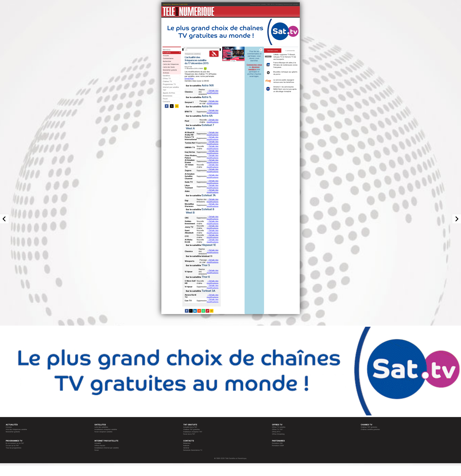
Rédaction (187, 443)
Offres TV (167, 78)
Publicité (186, 445)
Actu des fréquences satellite (16, 429)
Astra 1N (207, 106)
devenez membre (254, 68)
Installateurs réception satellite (106, 429)
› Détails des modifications (213, 92)
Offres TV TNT (277, 429)
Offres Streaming (278, 434)
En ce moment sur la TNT (15, 443)
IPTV (273, 4)
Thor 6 (206, 277)
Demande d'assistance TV (193, 450)
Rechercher (167, 61)
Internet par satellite (291, 4)
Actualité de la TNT (190, 427)
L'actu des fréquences (171, 64)
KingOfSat (189, 79)
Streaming (279, 4)
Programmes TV (169, 84)
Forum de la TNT (189, 434)
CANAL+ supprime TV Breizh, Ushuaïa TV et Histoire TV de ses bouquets (285, 57)
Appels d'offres (169, 93)
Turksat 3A (208, 291)
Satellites (166, 76)
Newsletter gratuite (170, 70)
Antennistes (168, 96)
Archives (166, 73)
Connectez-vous (254, 65)
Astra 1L (207, 97)
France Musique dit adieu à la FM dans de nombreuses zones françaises (285, 65)
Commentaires (168, 58)
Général (186, 448)
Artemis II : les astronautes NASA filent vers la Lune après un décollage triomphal (285, 89)
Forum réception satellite (103, 432)
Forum (165, 99)
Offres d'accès (100, 445)
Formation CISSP (278, 445)
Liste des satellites (101, 427)
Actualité (98, 443)
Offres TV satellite (279, 427)
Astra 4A (207, 116)
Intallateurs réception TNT (193, 432)
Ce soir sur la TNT (12, 445)
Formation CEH (277, 443)
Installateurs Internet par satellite (107, 448)
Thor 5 (206, 265)
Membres (167, 50)
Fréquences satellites (193, 54)
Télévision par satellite (258, 4)
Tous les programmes (14, 448)
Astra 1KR (208, 85)
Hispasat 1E (209, 245)
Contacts (166, 102)
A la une (166, 56)
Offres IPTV (276, 432)
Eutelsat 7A (209, 195)
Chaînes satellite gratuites (370, 429)
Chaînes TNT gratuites (191, 429)
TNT (269, 4)
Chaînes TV (167, 81)
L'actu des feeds (169, 67)
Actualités (167, 53)
